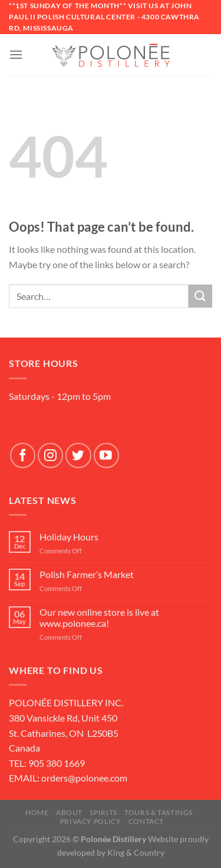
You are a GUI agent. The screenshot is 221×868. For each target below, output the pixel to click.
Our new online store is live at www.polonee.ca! (99, 617)
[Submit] (200, 296)
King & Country (136, 852)
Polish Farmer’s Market (87, 574)
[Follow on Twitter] (78, 455)
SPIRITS (103, 812)
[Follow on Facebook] (23, 455)
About (69, 812)
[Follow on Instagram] (50, 455)
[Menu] (16, 54)
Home (37, 812)
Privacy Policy (91, 821)
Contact (146, 821)
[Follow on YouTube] (106, 455)
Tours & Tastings (159, 812)
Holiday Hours (69, 537)
